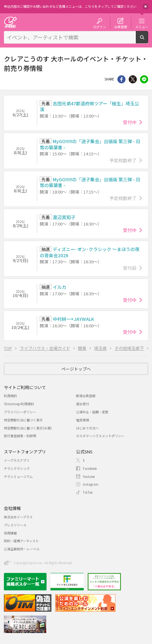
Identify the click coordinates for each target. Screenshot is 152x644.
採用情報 (10, 533)
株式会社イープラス (18, 517)
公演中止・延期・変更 (92, 412)
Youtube (89, 476)
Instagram (91, 484)
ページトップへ (76, 369)
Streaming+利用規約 (19, 404)
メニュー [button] (142, 26)
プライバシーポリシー (20, 412)
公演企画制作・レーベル (22, 549)
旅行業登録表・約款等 (20, 436)
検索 (148, 41)
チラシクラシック (17, 468)
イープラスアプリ (17, 460)
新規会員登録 (86, 396)
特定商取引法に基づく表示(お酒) (28, 428)
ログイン (100, 26)
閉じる (146, 6)
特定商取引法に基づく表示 (23, 420)
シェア (121, 79)
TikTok (88, 492)
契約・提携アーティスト (21, 541)
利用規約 (10, 396)
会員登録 (121, 26)
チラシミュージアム (18, 476)
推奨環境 (82, 420)
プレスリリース (15, 525)
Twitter (133, 79)
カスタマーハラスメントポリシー (100, 436)
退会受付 (82, 404)
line (144, 79)
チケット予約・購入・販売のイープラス (10, 22)
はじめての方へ (87, 428)
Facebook (90, 468)
